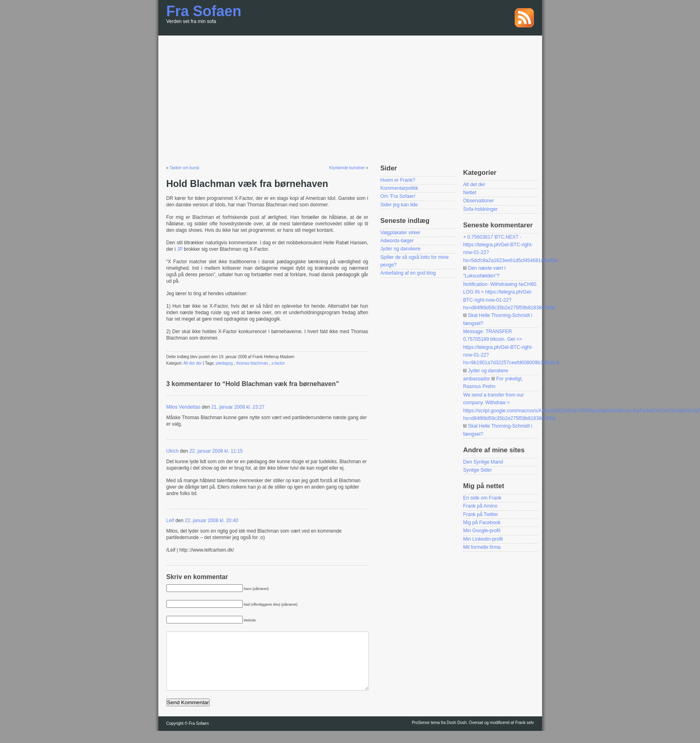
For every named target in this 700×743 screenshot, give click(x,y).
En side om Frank (482, 498)
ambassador (477, 379)
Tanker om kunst (184, 168)
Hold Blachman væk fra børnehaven (247, 184)
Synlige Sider (478, 470)
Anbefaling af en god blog (408, 273)
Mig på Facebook (482, 523)
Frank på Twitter (481, 514)
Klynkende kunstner (347, 168)
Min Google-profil (482, 531)
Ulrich (173, 451)
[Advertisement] (350, 96)
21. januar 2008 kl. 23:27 (238, 407)
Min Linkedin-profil (483, 539)
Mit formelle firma (482, 547)
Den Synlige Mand (483, 462)
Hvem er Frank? (398, 180)
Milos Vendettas (184, 407)
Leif (170, 521)
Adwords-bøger (397, 241)
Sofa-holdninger (480, 209)
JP (180, 249)
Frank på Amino (480, 506)
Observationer (479, 201)
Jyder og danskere (401, 249)
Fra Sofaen (204, 11)
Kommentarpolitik (399, 188)
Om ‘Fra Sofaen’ (398, 196)
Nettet (470, 193)
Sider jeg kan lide (399, 205)
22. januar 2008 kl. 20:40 (212, 521)
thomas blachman (252, 363)
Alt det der (193, 363)
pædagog (224, 363)
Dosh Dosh (457, 735)
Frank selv (524, 735)
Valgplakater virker (400, 233)
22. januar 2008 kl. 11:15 (216, 451)
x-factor (278, 363)
